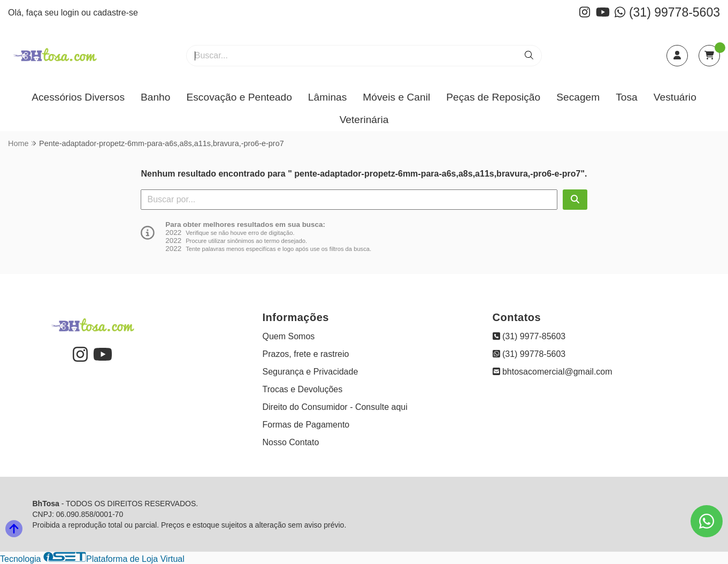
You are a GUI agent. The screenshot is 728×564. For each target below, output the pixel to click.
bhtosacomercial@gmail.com (553, 372)
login (71, 13)
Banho (155, 97)
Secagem (578, 97)
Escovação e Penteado (239, 97)
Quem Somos (289, 336)
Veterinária (364, 120)
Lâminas (328, 97)
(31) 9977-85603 (529, 336)
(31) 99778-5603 (667, 12)
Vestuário (675, 97)
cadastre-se (116, 13)
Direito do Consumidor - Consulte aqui (335, 407)
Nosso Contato (291, 442)
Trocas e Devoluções (303, 389)
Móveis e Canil (396, 97)
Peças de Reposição (493, 97)
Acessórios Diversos (78, 97)
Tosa (627, 97)
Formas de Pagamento (306, 425)
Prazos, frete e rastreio (306, 354)
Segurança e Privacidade (311, 372)
